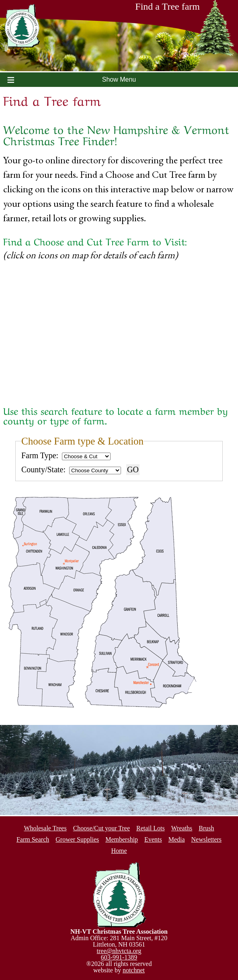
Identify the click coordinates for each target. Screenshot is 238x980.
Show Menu (119, 79)
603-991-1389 (119, 957)
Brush (206, 828)
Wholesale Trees (45, 828)
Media (177, 839)
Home (119, 851)
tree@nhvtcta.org (119, 951)
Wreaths (182, 828)
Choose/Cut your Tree (102, 828)
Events (153, 839)
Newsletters (207, 839)
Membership (122, 839)
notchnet (134, 970)
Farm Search (33, 839)
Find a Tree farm (185, 9)
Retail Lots (151, 828)
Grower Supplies (77, 839)
